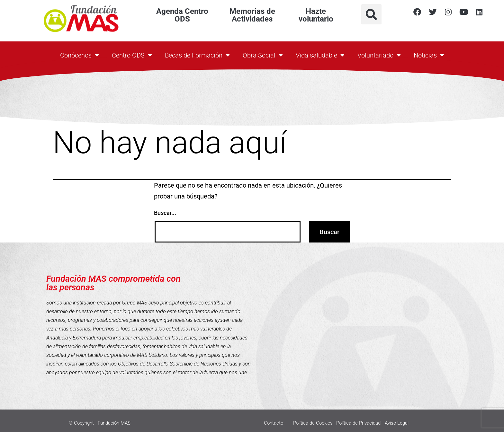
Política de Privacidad (358, 423)
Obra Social (263, 55)
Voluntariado (379, 55)
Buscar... (165, 213)
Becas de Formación (197, 55)
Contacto (274, 423)
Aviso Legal (397, 423)
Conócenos (80, 55)
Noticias (429, 55)
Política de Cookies (313, 423)
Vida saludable (320, 55)
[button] (371, 14)
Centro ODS (132, 55)
